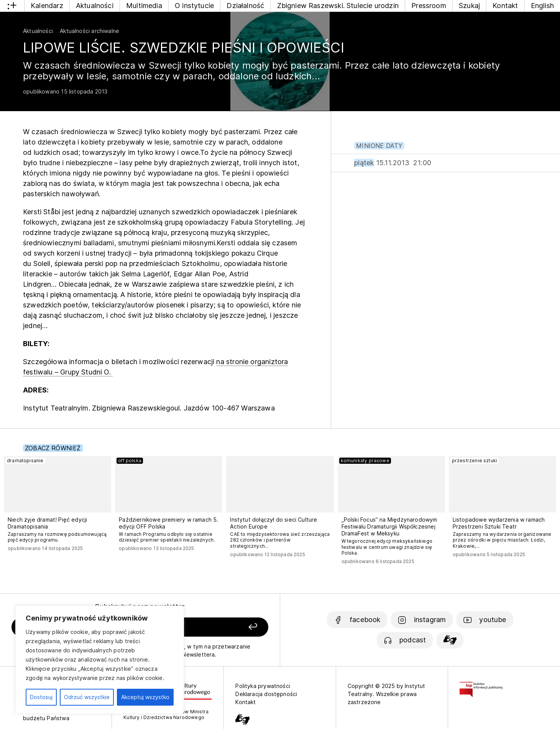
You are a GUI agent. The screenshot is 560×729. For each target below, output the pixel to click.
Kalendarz (47, 6)
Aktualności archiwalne (90, 31)
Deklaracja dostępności (266, 694)
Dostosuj (41, 697)
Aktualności (95, 6)
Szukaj (469, 6)
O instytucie (194, 6)
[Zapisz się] (218, 627)
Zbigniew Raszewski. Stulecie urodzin (338, 6)
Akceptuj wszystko (145, 697)
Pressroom (429, 6)
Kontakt (505, 6)
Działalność (245, 6)
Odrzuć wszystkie (87, 697)
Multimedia (144, 6)
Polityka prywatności (263, 686)
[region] (100, 660)
